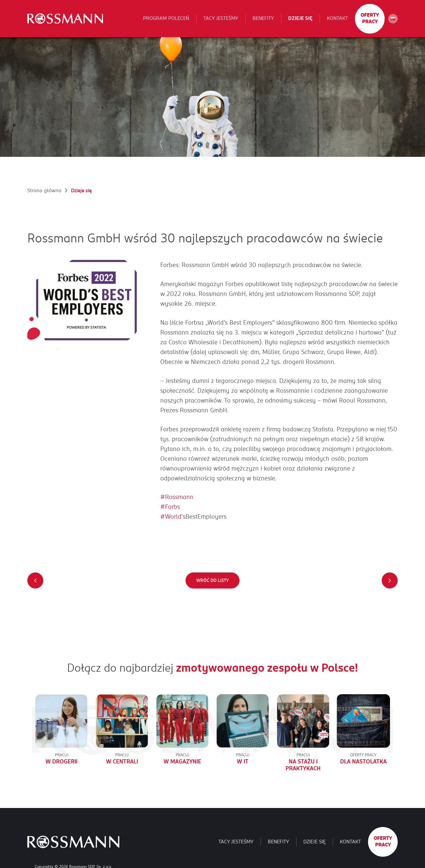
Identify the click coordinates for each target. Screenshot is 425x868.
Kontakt (337, 18)
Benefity (263, 18)
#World (171, 517)
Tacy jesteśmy (221, 18)
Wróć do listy (213, 580)
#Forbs (170, 507)
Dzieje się (300, 18)
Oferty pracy (370, 18)
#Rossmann (177, 497)
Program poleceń (166, 18)
